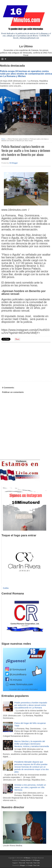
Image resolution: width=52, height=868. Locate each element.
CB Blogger (14, 163)
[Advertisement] (23, 361)
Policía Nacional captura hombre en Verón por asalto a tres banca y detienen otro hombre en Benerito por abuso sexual (26, 152)
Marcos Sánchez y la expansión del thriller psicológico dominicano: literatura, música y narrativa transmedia (32, 744)
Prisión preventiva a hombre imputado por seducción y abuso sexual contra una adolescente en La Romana (31, 705)
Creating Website (25, 860)
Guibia (6, 588)
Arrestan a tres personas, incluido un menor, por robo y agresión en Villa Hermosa (30, 787)
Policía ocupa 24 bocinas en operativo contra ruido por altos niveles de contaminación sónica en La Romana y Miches (26, 74)
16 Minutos (27, 858)
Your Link (22, 863)
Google (30, 865)
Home (3, 139)
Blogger (23, 865)
